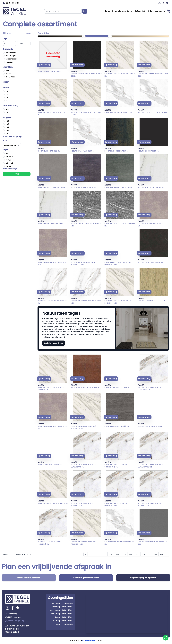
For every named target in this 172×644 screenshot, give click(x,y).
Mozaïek (9, 62)
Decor (8, 153)
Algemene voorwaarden (17, 626)
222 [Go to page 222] (104, 554)
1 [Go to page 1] (90, 554)
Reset (28, 34)
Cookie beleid (12, 632)
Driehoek (9, 163)
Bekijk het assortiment (54, 343)
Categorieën (140, 11)
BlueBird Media (89, 640)
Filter (17, 174)
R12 (7, 101)
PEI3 (7, 121)
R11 (7, 97)
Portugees (10, 160)
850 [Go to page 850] (162, 554)
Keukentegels (12, 59)
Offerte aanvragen (156, 11)
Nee (7, 109)
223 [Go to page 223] (111, 554)
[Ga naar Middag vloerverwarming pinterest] (167, 3)
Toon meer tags (10, 169)
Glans (8, 74)
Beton (8, 166)
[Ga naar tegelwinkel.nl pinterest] (18, 608)
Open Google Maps (15, 621)
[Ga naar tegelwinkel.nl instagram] (8, 608)
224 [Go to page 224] (117, 554)
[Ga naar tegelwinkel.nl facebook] (13, 608)
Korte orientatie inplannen (29, 578)
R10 (7, 94)
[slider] (84, 36)
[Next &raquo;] (167, 554)
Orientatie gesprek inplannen (86, 578)
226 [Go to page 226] (131, 554)
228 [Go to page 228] (144, 554)
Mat (7, 71)
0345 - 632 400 (11, 3)
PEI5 (7, 124)
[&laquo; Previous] (86, 554)
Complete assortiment (122, 11)
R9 (7, 91)
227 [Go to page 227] (137, 554)
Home (107, 11)
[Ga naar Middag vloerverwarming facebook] (164, 3)
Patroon (9, 157)
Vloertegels (11, 53)
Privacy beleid (12, 629)
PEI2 (7, 130)
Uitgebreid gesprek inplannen (143, 578)
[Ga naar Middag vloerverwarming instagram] (160, 3)
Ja (7, 112)
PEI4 (7, 127)
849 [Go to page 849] (155, 554)
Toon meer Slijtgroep (12, 136)
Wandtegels (11, 56)
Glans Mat (10, 77)
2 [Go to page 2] (94, 554)
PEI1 (7, 133)
